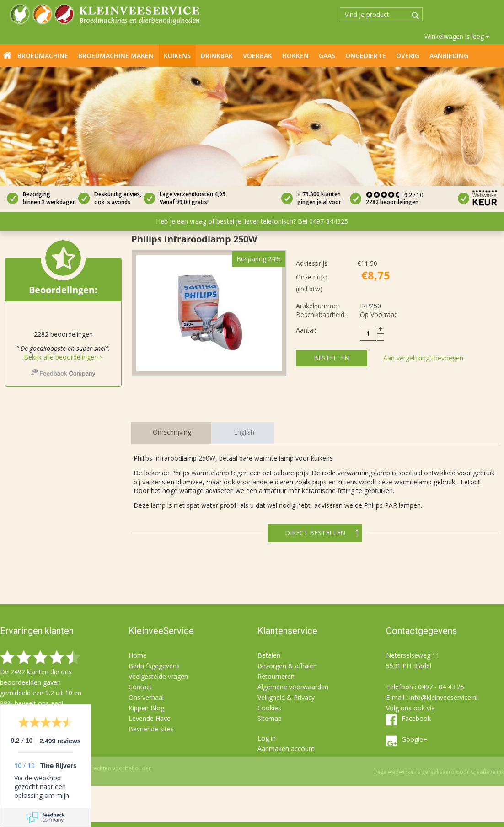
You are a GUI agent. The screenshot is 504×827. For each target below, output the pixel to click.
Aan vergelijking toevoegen (423, 358)
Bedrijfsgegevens (154, 666)
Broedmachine (43, 56)
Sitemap (270, 718)
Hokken (295, 56)
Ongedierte (366, 56)
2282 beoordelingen (392, 202)
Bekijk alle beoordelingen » (63, 357)
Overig (408, 56)
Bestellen (332, 358)
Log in (267, 738)
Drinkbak (217, 56)
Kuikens (177, 56)
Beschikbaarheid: (321, 314)
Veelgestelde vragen (158, 676)
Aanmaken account (286, 749)
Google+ (414, 739)
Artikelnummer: (318, 306)
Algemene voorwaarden (293, 687)
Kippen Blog (146, 708)
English (244, 432)
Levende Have (150, 718)
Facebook (416, 718)
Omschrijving (172, 432)
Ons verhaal (146, 697)
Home (7, 55)
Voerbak (257, 56)
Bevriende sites (151, 729)
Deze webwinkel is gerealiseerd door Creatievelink (439, 772)
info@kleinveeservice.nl (443, 697)
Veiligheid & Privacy (286, 697)
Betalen (269, 655)
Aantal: (306, 330)
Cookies (269, 708)
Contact (140, 687)
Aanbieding (449, 56)
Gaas (327, 56)
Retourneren (276, 676)
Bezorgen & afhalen (287, 666)
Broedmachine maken (116, 56)
